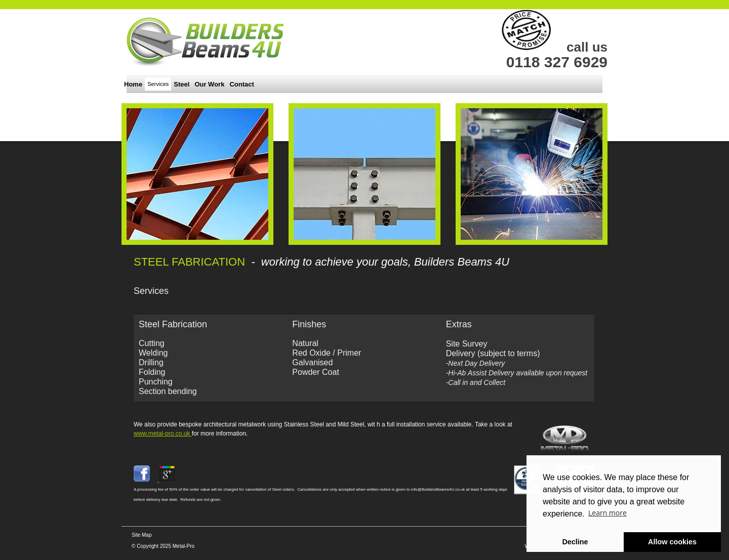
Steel (181, 84)
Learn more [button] (607, 513)
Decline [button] (575, 542)
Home (133, 84)
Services (158, 84)
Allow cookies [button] (672, 542)
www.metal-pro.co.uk (163, 434)
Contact (241, 84)
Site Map (141, 535)
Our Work (209, 84)
